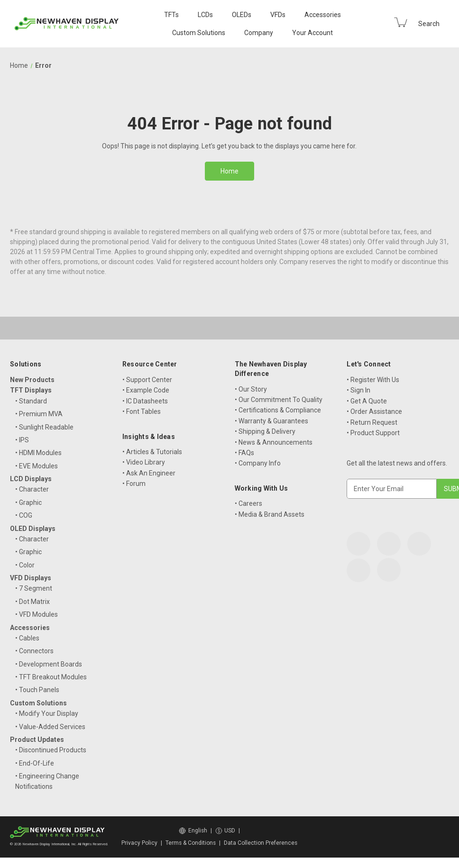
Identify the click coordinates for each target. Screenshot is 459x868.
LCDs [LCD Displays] (205, 15)
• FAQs (244, 453)
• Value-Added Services (50, 727)
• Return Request (372, 422)
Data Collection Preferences (261, 843)
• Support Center (147, 380)
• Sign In (358, 390)
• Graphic (28, 503)
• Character (32, 489)
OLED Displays (33, 529)
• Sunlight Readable (44, 427)
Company (259, 33)
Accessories (323, 15)
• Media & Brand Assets (270, 514)
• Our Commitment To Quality (279, 400)
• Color (25, 565)
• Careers (248, 503)
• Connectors (34, 651)
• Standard (31, 401)
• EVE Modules (37, 466)
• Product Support (373, 433)
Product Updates (37, 740)
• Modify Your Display (47, 713)
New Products (32, 380)
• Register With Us (373, 380)
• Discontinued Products (51, 750)
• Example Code (146, 390)
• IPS (22, 440)
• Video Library (144, 462)
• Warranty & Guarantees (271, 421)
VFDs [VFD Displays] (278, 15)
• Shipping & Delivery (265, 431)
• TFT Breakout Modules (51, 677)
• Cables (27, 638)
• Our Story (251, 389)
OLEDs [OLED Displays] (242, 15)
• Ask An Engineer (149, 473)
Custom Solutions (199, 33)
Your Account (312, 33)
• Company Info (258, 463)
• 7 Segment (34, 588)
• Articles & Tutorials (152, 452)
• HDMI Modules (38, 453)
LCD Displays (31, 479)
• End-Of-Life (35, 763)
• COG (24, 515)
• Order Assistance (374, 411)
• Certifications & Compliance (278, 410)
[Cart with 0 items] (401, 22)
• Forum (134, 484)
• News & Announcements (274, 442)
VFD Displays (31, 578)
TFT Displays (31, 390)
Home (229, 171)
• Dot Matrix (32, 602)
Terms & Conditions (191, 843)
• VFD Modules (37, 614)
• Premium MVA (39, 414)
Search (429, 24)
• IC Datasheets (145, 401)
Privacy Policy (139, 843)
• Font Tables (142, 411)
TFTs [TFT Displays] (171, 15)
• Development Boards (49, 664)
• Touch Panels (37, 690)
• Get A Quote (367, 401)
